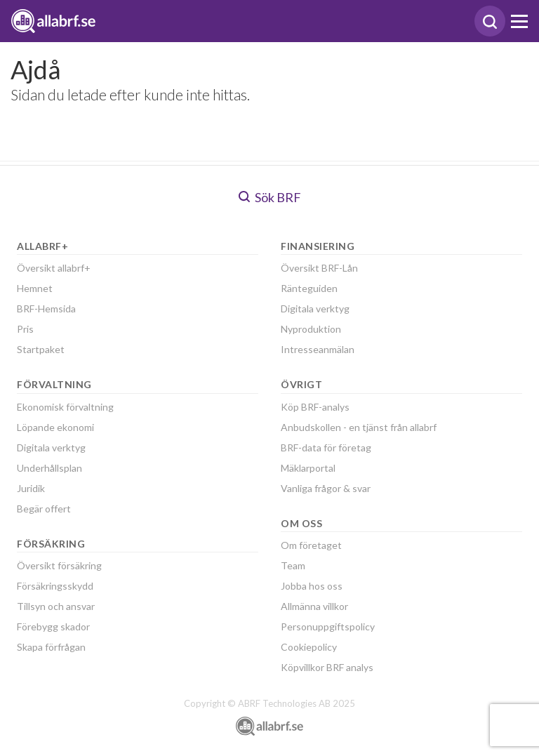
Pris (25, 329)
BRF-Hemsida (46, 309)
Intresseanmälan (318, 349)
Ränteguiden (309, 288)
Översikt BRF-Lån (319, 268)
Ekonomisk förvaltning (65, 407)
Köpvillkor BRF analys (327, 667)
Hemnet (35, 288)
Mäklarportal (308, 468)
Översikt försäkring (59, 565)
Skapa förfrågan (51, 647)
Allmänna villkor (314, 606)
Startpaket (41, 349)
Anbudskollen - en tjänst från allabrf (359, 427)
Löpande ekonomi (55, 427)
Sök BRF (270, 197)
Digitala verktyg (51, 447)
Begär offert (44, 509)
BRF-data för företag (326, 447)
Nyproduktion (311, 329)
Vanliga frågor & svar (326, 488)
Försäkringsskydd (55, 586)
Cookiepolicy (309, 647)
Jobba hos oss (312, 586)
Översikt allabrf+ (54, 268)
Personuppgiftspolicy (328, 626)
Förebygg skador (53, 626)
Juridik (31, 488)
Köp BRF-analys (315, 407)
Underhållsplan (49, 468)
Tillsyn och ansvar (56, 606)
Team (293, 565)
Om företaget (311, 545)
